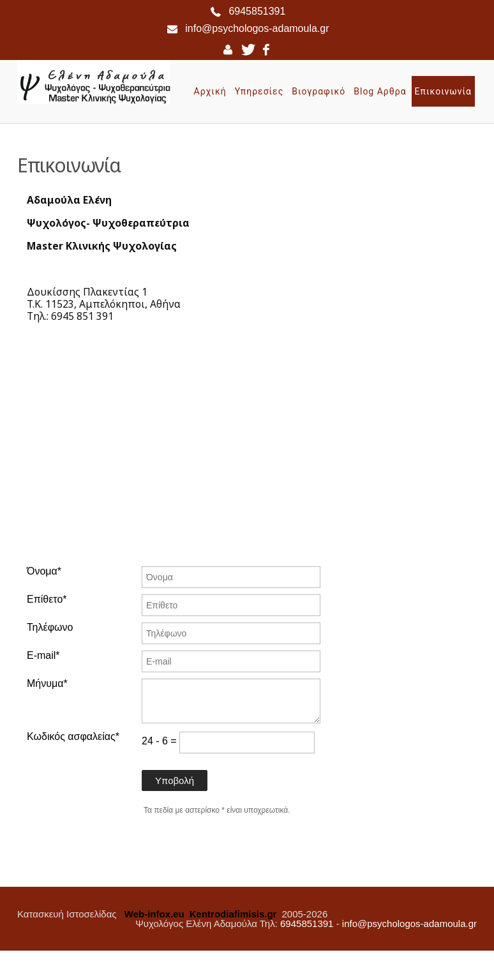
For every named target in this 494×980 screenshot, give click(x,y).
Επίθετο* (47, 599)
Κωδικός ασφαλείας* (73, 737)
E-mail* (43, 656)
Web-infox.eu (154, 914)
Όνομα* (44, 571)
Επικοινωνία (443, 91)
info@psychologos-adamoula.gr (257, 28)
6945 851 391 (82, 316)
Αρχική (210, 91)
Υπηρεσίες (259, 91)
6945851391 (257, 11)
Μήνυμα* (47, 684)
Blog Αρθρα (380, 91)
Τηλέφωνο (50, 628)
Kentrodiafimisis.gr (233, 914)
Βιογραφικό (318, 91)
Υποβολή (175, 780)
